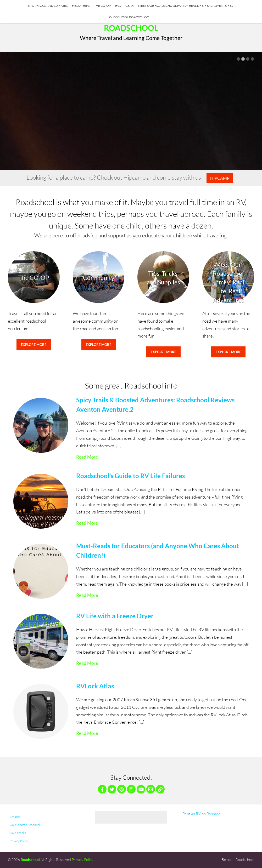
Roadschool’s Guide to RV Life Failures (130, 476)
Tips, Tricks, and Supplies (48, 6)
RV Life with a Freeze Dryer (115, 616)
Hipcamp (220, 178)
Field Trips (81, 6)
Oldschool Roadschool (130, 17)
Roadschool (131, 28)
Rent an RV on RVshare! (202, 814)
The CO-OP (102, 6)
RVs (118, 6)
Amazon (15, 817)
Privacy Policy (19, 841)
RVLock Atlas (95, 686)
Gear (130, 6)
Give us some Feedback (25, 825)
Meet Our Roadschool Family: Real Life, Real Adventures (186, 6)
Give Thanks (18, 833)
